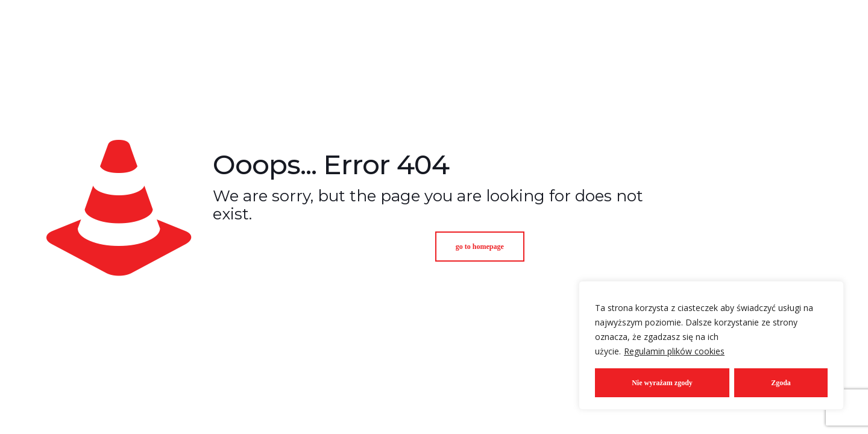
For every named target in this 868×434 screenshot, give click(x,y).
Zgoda (781, 383)
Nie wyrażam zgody (662, 383)
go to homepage (480, 247)
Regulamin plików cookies (674, 351)
